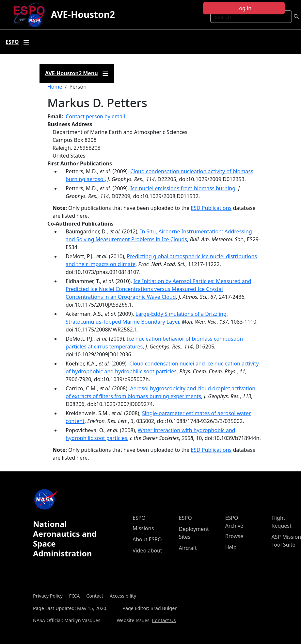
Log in (244, 8)
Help (231, 547)
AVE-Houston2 (83, 14)
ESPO (139, 518)
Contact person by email (95, 116)
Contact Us (164, 620)
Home (55, 87)
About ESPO (147, 539)
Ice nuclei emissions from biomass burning (183, 188)
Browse (234, 536)
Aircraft (188, 548)
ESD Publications (211, 208)
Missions (143, 528)
